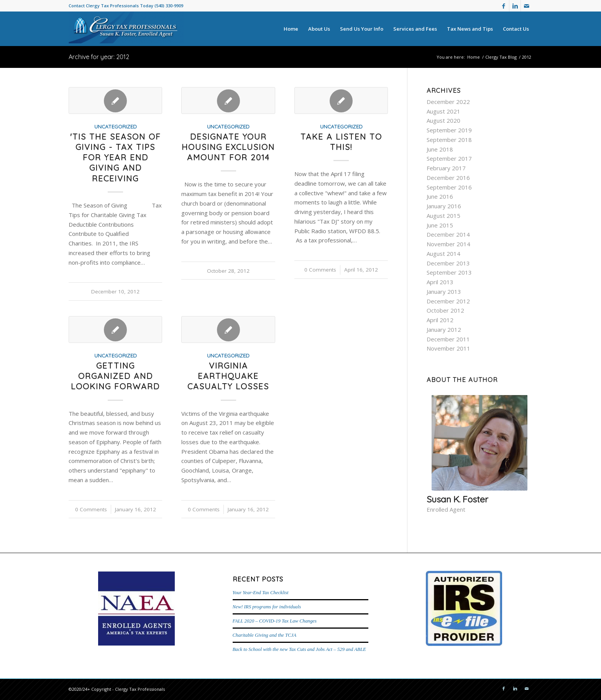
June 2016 (440, 196)
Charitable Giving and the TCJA (264, 635)
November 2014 (448, 244)
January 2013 (444, 292)
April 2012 (440, 320)
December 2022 (448, 102)
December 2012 (448, 301)
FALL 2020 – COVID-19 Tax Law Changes (275, 621)
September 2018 (449, 140)
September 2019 (449, 130)
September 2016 (449, 187)
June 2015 (440, 225)
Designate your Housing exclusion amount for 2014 (228, 147)
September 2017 (449, 158)
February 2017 (446, 168)
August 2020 (443, 120)
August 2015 (443, 216)
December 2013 (448, 263)
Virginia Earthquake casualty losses (228, 376)
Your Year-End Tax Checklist (261, 593)
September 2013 (449, 272)
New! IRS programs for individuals (267, 607)
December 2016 (448, 178)
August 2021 (443, 111)
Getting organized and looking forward (115, 376)
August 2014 (443, 254)
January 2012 (444, 329)
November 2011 (448, 348)
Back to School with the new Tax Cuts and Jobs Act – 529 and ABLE (299, 649)
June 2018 (440, 149)
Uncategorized (116, 126)
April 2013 (440, 282)
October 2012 (445, 310)
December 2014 (448, 234)
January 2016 (444, 206)
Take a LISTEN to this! (341, 142)
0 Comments (320, 270)
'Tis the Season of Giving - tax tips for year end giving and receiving (116, 157)
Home (474, 57)
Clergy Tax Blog (501, 57)
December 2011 (448, 339)
